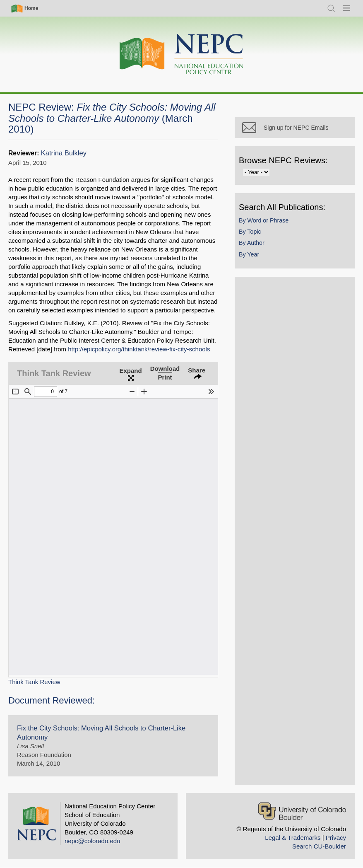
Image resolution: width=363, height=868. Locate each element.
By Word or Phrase (264, 220)
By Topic (250, 232)
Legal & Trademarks (293, 838)
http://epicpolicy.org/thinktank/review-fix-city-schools (139, 349)
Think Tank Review (34, 682)
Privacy (336, 838)
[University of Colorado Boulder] (302, 811)
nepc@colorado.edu (93, 841)
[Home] (182, 54)
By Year (249, 254)
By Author (252, 243)
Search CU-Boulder (319, 846)
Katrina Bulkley (64, 153)
